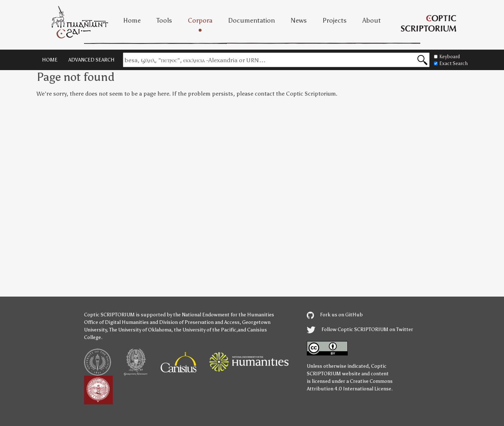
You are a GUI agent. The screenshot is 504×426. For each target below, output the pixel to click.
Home (132, 20)
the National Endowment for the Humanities (224, 315)
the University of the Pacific (205, 330)
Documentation (251, 20)
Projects (335, 20)
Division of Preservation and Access (199, 322)
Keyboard (447, 57)
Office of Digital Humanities (116, 322)
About (372, 20)
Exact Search (451, 63)
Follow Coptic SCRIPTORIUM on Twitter (360, 329)
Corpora (200, 20)
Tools (164, 20)
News (299, 20)
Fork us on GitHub (335, 315)
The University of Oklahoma (140, 330)
